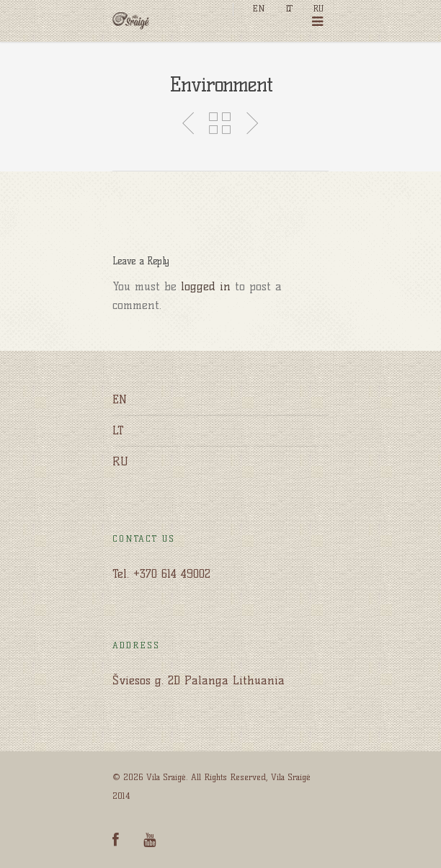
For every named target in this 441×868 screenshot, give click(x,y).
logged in (206, 286)
